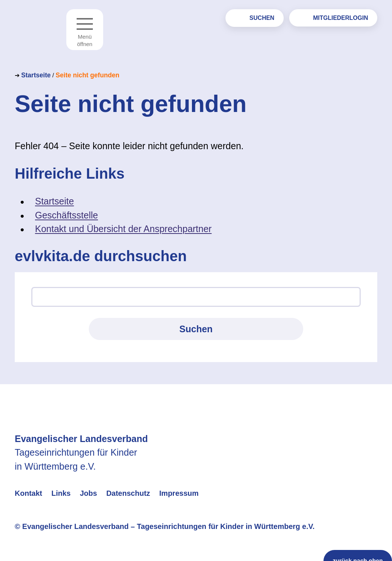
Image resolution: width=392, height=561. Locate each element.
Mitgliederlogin (341, 18)
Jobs (89, 493)
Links (61, 493)
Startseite (36, 75)
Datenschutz (128, 493)
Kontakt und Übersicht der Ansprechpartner (123, 229)
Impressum (179, 493)
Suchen (262, 18)
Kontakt (28, 493)
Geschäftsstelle (66, 215)
